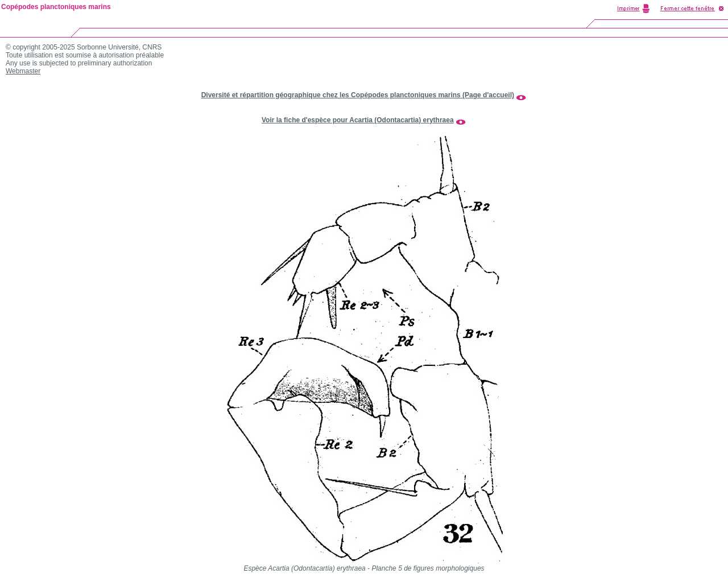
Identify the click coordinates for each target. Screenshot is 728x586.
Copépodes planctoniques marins (56, 7)
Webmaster (23, 71)
